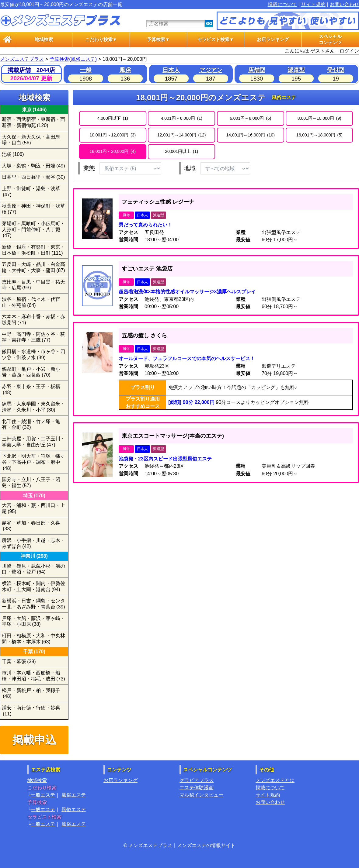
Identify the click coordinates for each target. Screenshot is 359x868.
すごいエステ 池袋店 (147, 269)
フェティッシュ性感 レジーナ (158, 202)
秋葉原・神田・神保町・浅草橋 (33, 209)
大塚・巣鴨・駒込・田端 (33, 166)
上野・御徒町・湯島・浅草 (31, 192)
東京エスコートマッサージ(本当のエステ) (173, 436)
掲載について (282, 4)
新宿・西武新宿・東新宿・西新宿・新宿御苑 (33, 122)
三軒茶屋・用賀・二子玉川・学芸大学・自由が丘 (33, 442)
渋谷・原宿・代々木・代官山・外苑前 (31, 302)
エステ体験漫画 (197, 788)
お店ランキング (273, 40)
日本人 (171, 70)
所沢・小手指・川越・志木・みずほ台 (33, 543)
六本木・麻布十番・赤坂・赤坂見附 (33, 320)
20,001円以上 (181, 151)
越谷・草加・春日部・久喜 (31, 526)
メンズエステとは (275, 780)
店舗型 (257, 70)
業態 (89, 168)
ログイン (349, 51)
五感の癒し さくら (144, 336)
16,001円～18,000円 (319, 135)
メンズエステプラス (22, 59)
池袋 (13, 154)
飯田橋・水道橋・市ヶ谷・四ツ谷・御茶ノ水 (33, 355)
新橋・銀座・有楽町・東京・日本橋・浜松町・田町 (33, 250)
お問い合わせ (344, 4)
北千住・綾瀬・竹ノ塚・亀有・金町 (31, 424)
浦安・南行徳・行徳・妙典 (31, 711)
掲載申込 (34, 740)
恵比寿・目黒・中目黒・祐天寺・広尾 (33, 285)
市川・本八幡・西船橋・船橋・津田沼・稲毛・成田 (33, 676)
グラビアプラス (197, 780)
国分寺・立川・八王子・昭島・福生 (31, 482)
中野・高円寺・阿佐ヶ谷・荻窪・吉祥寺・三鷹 (33, 337)
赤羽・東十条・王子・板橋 (31, 389)
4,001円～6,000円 (182, 118)
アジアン (211, 70)
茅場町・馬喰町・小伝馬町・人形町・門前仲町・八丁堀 (33, 229)
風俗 (125, 70)
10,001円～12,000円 (113, 135)
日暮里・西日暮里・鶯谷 (33, 177)
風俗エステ (74, 795)
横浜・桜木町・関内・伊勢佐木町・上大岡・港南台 (33, 586)
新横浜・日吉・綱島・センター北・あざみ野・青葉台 (33, 604)
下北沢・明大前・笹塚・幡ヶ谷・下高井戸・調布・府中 (33, 462)
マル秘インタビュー (201, 795)
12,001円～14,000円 (182, 135)
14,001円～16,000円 (250, 135)
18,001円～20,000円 (113, 151)
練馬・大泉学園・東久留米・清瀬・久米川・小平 (33, 407)
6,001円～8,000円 (250, 118)
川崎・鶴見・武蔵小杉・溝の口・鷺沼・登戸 (33, 569)
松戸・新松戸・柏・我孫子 (31, 693)
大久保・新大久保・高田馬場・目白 (31, 140)
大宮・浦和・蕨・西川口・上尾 (33, 508)
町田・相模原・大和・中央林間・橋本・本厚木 (33, 639)
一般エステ (43, 795)
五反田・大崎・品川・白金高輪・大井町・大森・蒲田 (33, 267)
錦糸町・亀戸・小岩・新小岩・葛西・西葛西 (31, 372)
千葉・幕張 (19, 661)
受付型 (336, 70)
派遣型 (296, 70)
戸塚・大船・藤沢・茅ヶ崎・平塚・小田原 (33, 621)
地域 (190, 168)
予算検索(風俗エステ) (73, 59)
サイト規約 (313, 4)
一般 (86, 70)
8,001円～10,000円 (319, 118)
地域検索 (44, 40)
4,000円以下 (113, 118)
